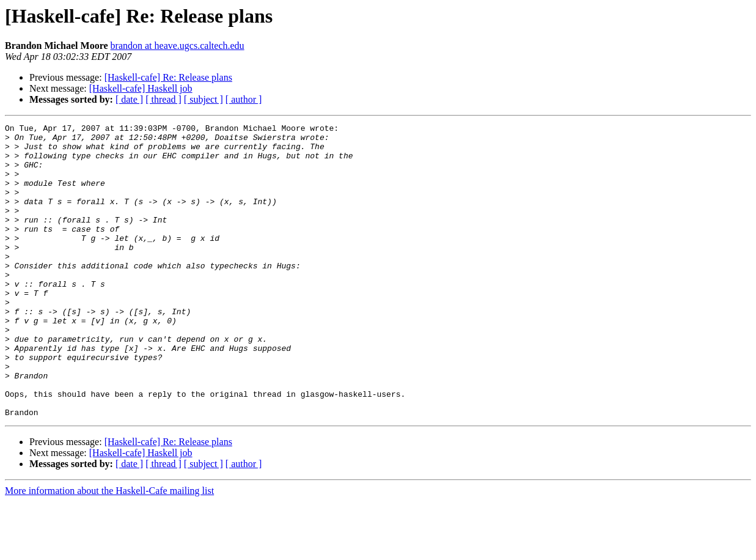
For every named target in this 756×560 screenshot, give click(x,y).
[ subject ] (204, 99)
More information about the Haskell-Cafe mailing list (109, 549)
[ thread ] (163, 99)
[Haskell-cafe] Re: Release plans (168, 77)
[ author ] (244, 99)
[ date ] (129, 99)
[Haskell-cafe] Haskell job (141, 88)
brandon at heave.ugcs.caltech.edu (178, 46)
